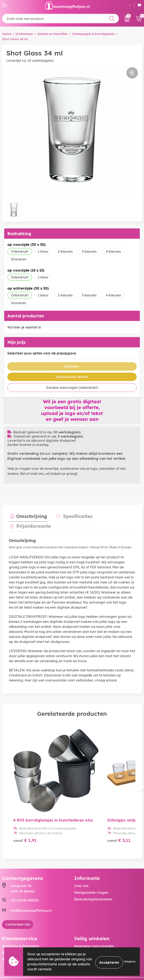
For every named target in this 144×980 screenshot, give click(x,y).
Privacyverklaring (88, 936)
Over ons (81, 863)
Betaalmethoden (16, 930)
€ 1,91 (25, 817)
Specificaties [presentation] (73, 515)
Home (7, 34)
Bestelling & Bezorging (21, 923)
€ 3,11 (107, 817)
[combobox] (60, 19)
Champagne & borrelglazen (93, 34)
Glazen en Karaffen (52, 34)
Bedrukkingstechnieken (93, 876)
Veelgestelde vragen (91, 869)
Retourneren (12, 936)
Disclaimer (83, 943)
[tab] (27, 516)
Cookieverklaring (88, 930)
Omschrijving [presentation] (30, 515)
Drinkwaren (24, 34)
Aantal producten (26, 316)
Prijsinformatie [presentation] (118, 515)
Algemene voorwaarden (94, 923)
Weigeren (130, 961)
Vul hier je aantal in (24, 327)
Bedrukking (19, 234)
